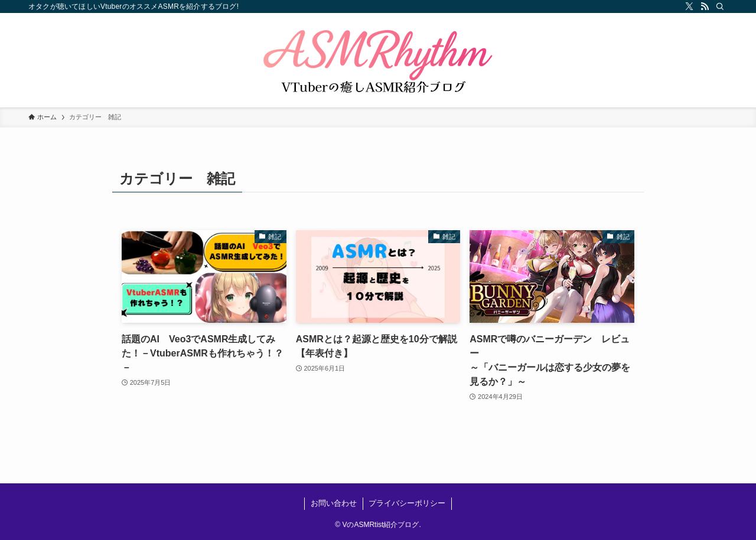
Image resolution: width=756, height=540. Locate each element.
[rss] (705, 6)
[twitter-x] (689, 6)
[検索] (720, 6)
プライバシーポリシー (407, 503)
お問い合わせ (334, 503)
